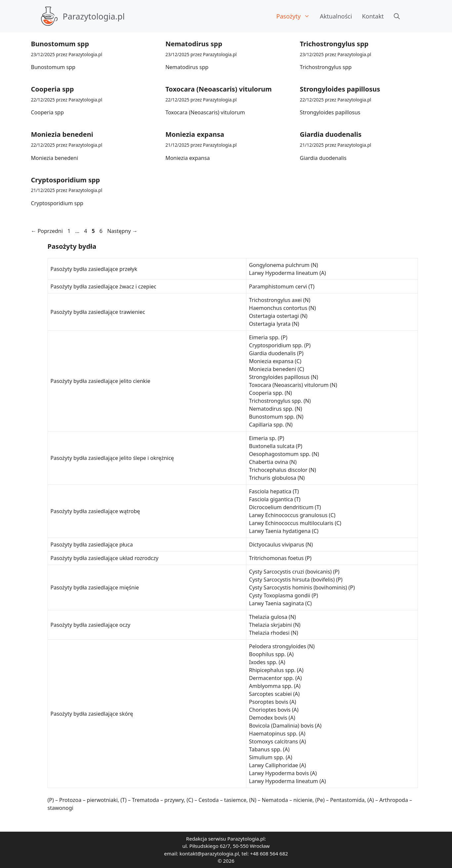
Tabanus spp (265, 749)
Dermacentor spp (271, 678)
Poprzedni (47, 231)
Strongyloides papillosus (340, 89)
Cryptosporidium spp (66, 180)
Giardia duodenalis (331, 134)
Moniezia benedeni (62, 134)
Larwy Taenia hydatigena (280, 531)
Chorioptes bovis (270, 710)
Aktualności (336, 16)
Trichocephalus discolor (278, 470)
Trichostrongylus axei (275, 300)
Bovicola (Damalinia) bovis (281, 726)
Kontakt (373, 16)
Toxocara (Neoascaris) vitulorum (219, 89)
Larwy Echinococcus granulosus (288, 515)
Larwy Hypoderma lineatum (284, 273)
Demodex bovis (268, 718)
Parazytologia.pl (94, 16)
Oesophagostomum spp (279, 454)
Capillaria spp (266, 425)
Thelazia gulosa (268, 617)
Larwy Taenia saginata (276, 603)
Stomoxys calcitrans (273, 741)
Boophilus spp (267, 654)
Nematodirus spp (194, 44)
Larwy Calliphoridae (273, 765)
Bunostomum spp (60, 44)
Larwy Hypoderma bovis (279, 773)
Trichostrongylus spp (334, 44)
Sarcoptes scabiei (270, 694)
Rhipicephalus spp (272, 670)
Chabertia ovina (268, 462)
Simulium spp (266, 757)
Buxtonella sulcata (272, 446)
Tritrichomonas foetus (276, 558)
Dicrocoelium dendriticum (281, 507)
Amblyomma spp (270, 686)
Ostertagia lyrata (270, 324)
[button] (397, 16)
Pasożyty (296, 16)
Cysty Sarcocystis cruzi (277, 572)
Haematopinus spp (272, 734)
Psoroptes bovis (269, 702)
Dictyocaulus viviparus (277, 545)
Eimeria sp (262, 438)
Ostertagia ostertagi (274, 316)
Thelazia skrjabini (270, 625)
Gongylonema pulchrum (279, 265)
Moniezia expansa (195, 134)
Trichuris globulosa (273, 478)
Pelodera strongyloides (278, 646)
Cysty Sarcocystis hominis (281, 587)
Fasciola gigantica (271, 499)
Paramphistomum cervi (278, 286)
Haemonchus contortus (278, 308)
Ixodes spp (262, 662)
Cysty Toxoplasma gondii (280, 595)
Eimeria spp (264, 337)
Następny (122, 231)
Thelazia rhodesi (269, 633)
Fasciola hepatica (270, 491)
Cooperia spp (53, 89)
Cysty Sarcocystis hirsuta (279, 580)
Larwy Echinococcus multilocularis (291, 523)
